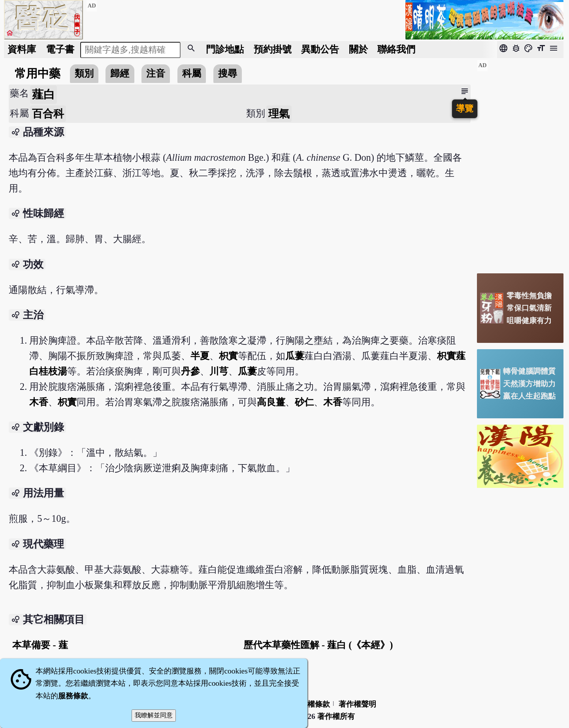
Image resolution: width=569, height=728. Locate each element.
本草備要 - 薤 (40, 645)
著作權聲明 (357, 704)
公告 (320, 49)
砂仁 (304, 402)
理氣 (279, 114)
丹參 (190, 371)
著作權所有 (336, 716)
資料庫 (22, 49)
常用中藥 (38, 73)
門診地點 (225, 49)
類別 (84, 73)
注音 (156, 73)
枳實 (228, 356)
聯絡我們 (396, 49)
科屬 (192, 73)
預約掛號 (273, 49)
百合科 (48, 114)
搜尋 (228, 73)
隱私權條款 (311, 704)
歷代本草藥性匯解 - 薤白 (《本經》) (318, 645)
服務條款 (73, 696)
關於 (358, 49)
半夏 (200, 356)
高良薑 (271, 402)
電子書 (60, 49)
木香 (39, 402)
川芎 (219, 371)
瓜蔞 (295, 356)
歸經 (120, 73)
